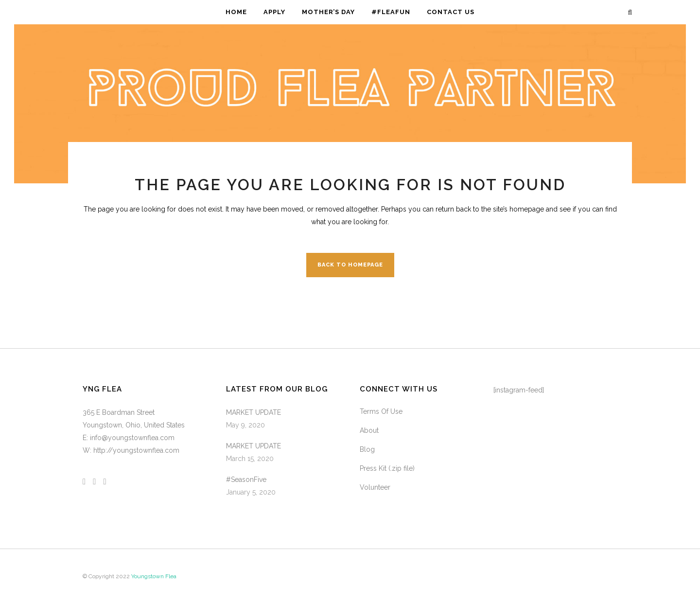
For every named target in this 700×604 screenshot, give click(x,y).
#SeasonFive (246, 480)
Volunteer (375, 487)
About (369, 430)
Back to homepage (350, 265)
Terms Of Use (381, 411)
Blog (367, 449)
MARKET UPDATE (254, 412)
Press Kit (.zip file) (387, 468)
